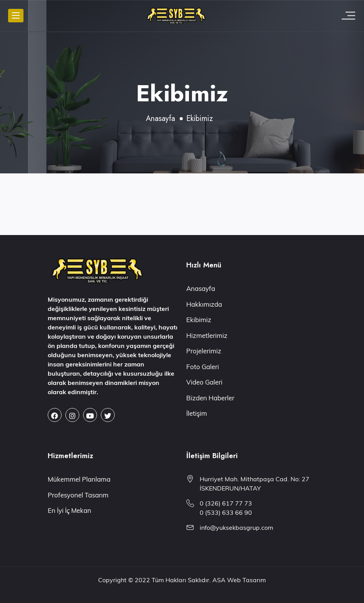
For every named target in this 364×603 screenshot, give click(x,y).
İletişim (197, 413)
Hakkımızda (204, 304)
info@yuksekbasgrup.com (236, 527)
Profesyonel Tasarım (78, 495)
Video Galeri (204, 382)
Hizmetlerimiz (207, 335)
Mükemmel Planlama (79, 479)
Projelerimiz (204, 351)
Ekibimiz (199, 320)
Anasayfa (160, 118)
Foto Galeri (203, 367)
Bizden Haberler (210, 398)
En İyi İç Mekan (69, 510)
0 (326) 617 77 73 (226, 503)
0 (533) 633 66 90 (226, 512)
